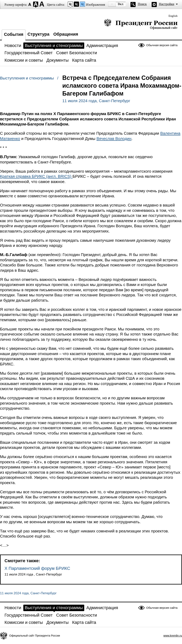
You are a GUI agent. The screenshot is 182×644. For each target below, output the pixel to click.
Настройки (167, 4)
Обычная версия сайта (162, 45)
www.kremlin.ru (173, 636)
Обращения (66, 34)
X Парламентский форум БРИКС (37, 568)
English (173, 16)
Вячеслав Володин (114, 139)
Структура (38, 34)
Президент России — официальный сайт (141, 24)
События (14, 34)
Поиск (142, 4)
